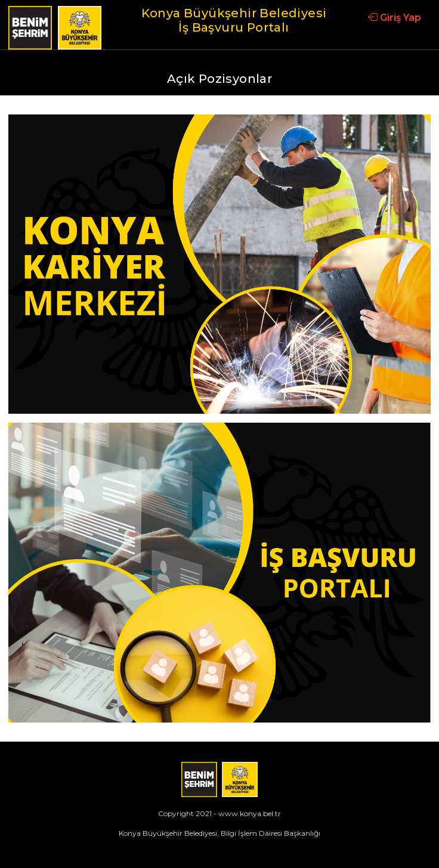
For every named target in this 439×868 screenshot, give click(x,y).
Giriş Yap (395, 18)
